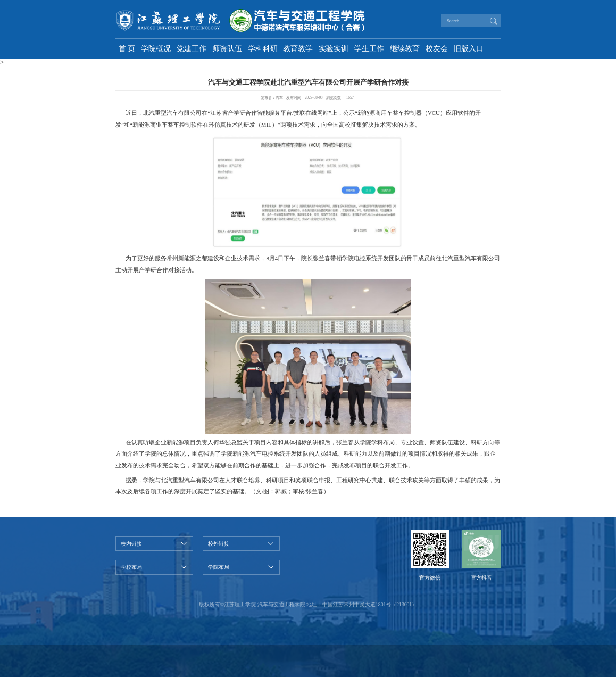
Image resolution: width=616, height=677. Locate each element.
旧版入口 (469, 48)
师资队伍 (227, 48)
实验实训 (334, 48)
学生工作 (369, 48)
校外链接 (219, 544)
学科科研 (263, 48)
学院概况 (156, 48)
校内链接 (131, 544)
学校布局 (131, 567)
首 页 (127, 48)
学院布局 (219, 567)
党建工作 (192, 48)
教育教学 (298, 48)
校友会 (437, 48)
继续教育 (405, 48)
